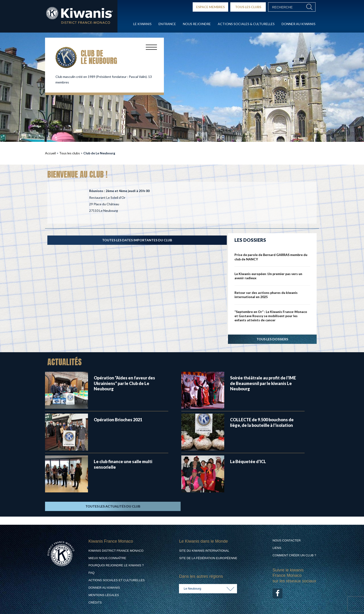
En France (167, 24)
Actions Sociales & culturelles (246, 24)
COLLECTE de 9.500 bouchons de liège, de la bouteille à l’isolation (262, 422)
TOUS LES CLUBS (248, 7)
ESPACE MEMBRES (210, 7)
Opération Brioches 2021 (118, 420)
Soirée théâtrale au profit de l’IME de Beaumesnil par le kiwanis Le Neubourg (263, 383)
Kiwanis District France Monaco (116, 551)
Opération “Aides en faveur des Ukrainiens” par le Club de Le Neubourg (124, 383)
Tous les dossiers (272, 339)
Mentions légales (104, 595)
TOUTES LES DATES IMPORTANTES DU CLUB (137, 240)
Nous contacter (287, 540)
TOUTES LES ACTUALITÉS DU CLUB (113, 506)
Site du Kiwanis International (204, 551)
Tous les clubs (70, 153)
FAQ (91, 573)
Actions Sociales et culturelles (117, 580)
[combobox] (208, 589)
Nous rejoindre (197, 24)
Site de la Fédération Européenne (208, 558)
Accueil (50, 153)
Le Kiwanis (142, 24)
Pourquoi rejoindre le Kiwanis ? (116, 565)
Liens (277, 548)
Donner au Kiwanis (299, 24)
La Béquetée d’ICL (248, 461)
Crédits (95, 602)
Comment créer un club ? (294, 555)
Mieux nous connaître (107, 558)
